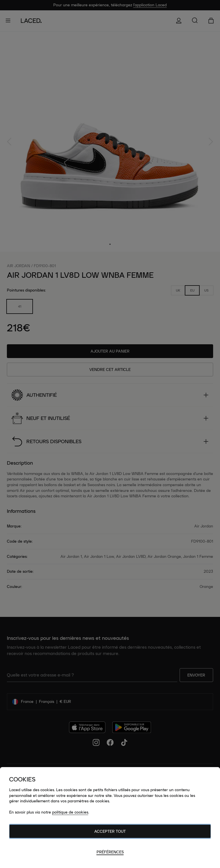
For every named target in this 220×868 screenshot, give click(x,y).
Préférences (110, 852)
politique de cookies (70, 812)
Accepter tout (110, 831)
